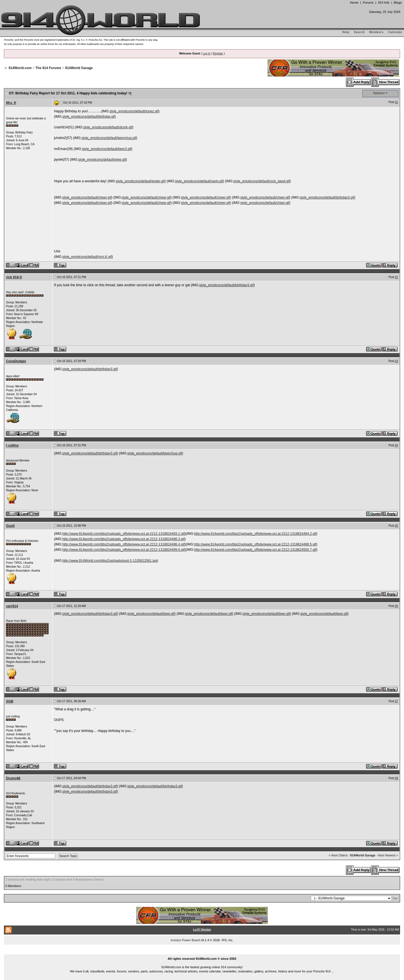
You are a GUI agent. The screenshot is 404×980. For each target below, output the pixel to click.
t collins (12, 445)
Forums (368, 3)
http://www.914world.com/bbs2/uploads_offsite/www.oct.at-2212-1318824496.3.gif (123, 539)
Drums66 (13, 778)
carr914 (12, 606)
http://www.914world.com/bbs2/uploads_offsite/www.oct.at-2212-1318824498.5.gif (255, 544)
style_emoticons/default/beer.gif (151, 614)
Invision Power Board (185, 940)
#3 (396, 361)
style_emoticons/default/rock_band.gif (262, 181)
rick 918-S (14, 277)
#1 (396, 102)
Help (346, 32)
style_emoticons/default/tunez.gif (134, 111)
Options (379, 93)
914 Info (384, 3)
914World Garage (79, 68)
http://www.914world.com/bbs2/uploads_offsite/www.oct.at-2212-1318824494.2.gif (255, 534)
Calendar (395, 32)
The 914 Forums (48, 68)
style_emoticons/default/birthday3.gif (327, 197)
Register (218, 54)
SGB (10, 701)
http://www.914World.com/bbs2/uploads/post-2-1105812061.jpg (110, 561)
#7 (396, 701)
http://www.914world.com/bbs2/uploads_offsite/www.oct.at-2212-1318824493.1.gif (123, 534)
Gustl (10, 526)
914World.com (20, 68)
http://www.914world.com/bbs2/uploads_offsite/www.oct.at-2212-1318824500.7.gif (255, 550)
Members (377, 32)
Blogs (398, 3)
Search (359, 32)
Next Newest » (388, 855)
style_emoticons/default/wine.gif (102, 160)
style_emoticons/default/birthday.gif (89, 117)
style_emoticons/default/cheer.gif (87, 197)
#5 (396, 526)
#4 (396, 445)
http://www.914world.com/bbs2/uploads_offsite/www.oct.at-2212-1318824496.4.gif (123, 544)
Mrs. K (11, 103)
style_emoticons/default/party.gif (199, 181)
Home (354, 3)
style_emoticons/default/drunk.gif (108, 127)
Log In (206, 54)
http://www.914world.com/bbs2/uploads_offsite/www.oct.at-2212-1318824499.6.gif (123, 550)
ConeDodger (16, 361)
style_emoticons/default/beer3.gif (106, 149)
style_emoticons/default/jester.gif (140, 181)
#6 (396, 606)
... (202, 952)
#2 (396, 277)
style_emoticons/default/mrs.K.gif (87, 257)
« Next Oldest (338, 855)
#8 (396, 778)
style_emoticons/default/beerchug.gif (109, 138)
